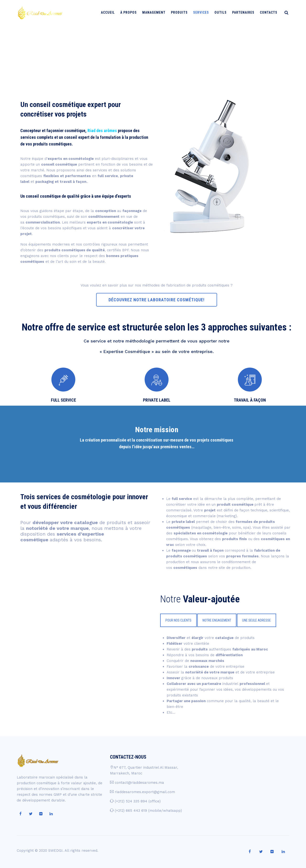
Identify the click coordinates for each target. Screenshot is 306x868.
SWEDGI (55, 851)
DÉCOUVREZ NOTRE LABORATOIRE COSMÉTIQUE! (157, 300)
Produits (181, 12)
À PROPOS (130, 12)
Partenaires (245, 12)
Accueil (109, 12)
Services (203, 12)
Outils (222, 12)
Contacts (270, 12)
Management (156, 12)
